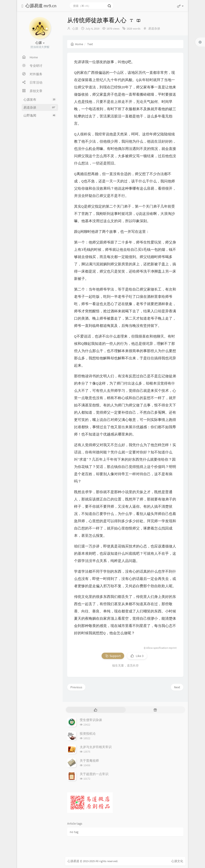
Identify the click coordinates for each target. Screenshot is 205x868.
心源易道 (73, 861)
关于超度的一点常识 (94, 774)
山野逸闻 (40, 115)
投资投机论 (88, 734)
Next (177, 687)
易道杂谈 (40, 107)
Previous (76, 687)
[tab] (95, 710)
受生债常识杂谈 (91, 720)
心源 (75, 29)
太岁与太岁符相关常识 (96, 747)
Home (77, 44)
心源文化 (177, 861)
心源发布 (40, 99)
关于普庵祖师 (89, 761)
